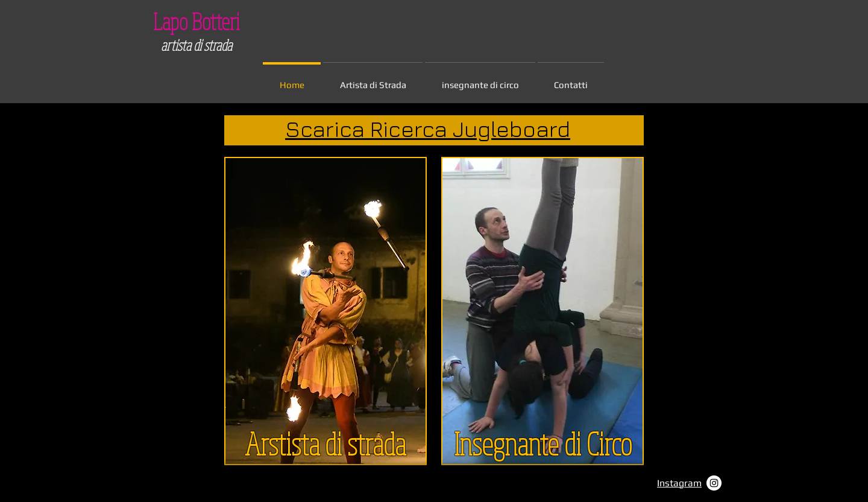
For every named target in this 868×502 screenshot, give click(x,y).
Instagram (679, 483)
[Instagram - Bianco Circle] (714, 483)
